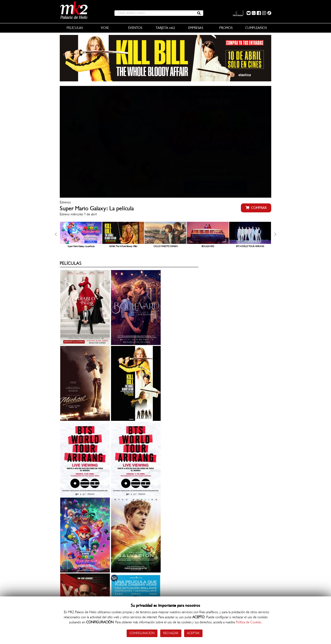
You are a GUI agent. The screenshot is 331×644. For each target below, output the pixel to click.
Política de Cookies (249, 622)
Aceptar (194, 633)
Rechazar (171, 633)
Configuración (141, 633)
